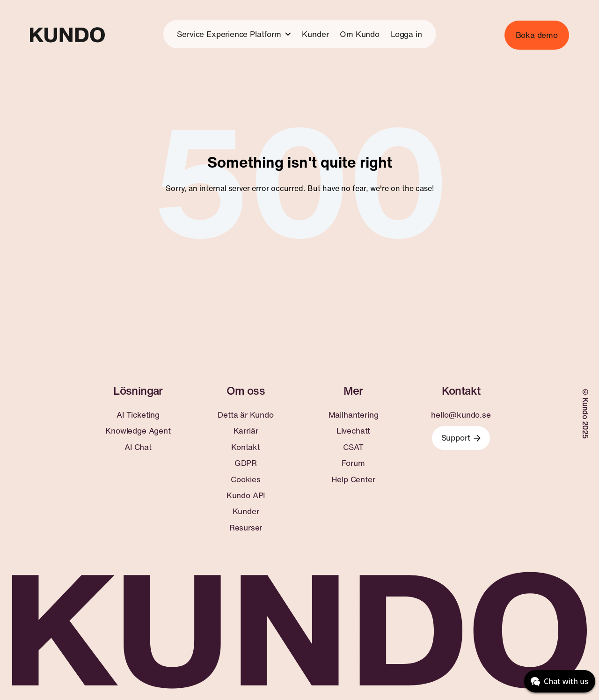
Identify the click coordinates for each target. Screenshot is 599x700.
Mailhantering (354, 415)
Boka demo (537, 35)
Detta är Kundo (246, 415)
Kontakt (246, 447)
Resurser (246, 528)
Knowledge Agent (138, 431)
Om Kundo (360, 34)
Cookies (246, 479)
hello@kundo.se (461, 415)
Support (461, 438)
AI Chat (138, 447)
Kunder (315, 34)
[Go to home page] (67, 35)
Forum (353, 463)
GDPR (246, 463)
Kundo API (246, 495)
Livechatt (353, 431)
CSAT (353, 447)
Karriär (246, 431)
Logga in (406, 34)
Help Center (353, 479)
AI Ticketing (138, 415)
